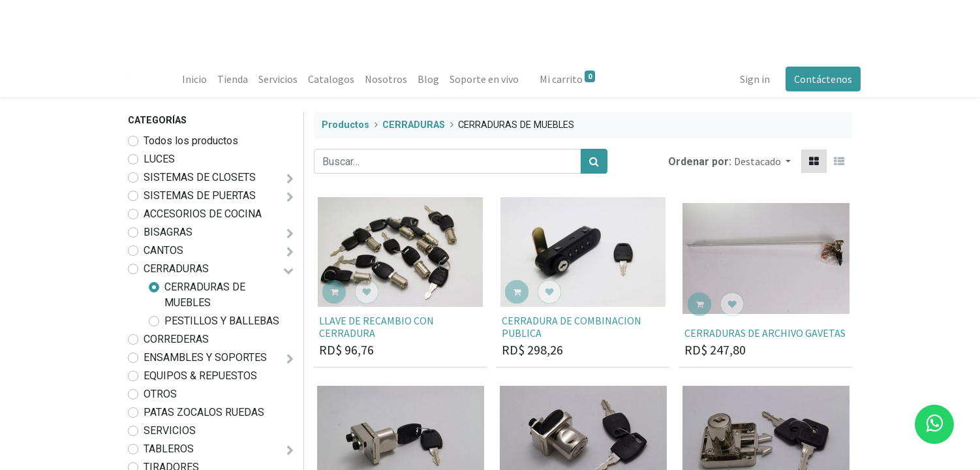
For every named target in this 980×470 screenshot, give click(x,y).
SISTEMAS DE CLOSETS (200, 177)
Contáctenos (815, 79)
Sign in (746, 79)
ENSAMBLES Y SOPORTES (205, 357)
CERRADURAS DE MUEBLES (205, 295)
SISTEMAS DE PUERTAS (200, 196)
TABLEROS (169, 449)
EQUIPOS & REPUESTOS (200, 376)
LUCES (159, 159)
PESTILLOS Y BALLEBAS (222, 321)
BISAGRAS (168, 232)
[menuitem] (203, 79)
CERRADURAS (176, 269)
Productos (345, 125)
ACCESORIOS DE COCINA (203, 214)
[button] (762, 161)
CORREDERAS (176, 339)
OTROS (160, 394)
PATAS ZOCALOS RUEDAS (204, 412)
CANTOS (163, 250)
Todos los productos (191, 141)
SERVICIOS (170, 431)
